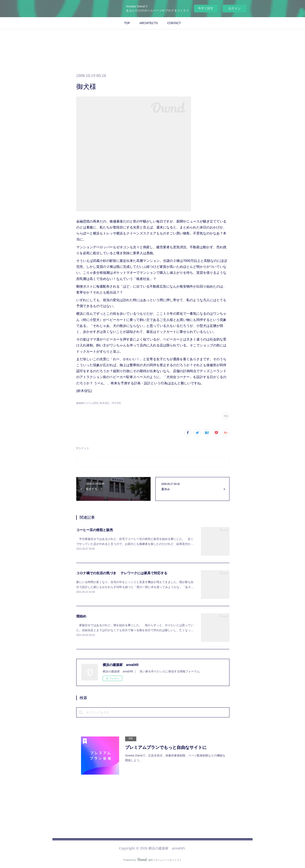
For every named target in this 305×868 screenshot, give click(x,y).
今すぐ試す (206, 8)
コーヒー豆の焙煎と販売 (95, 530)
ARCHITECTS (149, 23)
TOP (127, 23)
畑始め (81, 616)
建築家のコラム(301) (87, 403)
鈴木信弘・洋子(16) (110, 403)
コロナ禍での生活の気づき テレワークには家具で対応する (122, 573)
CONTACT (174, 23)
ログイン (234, 8)
